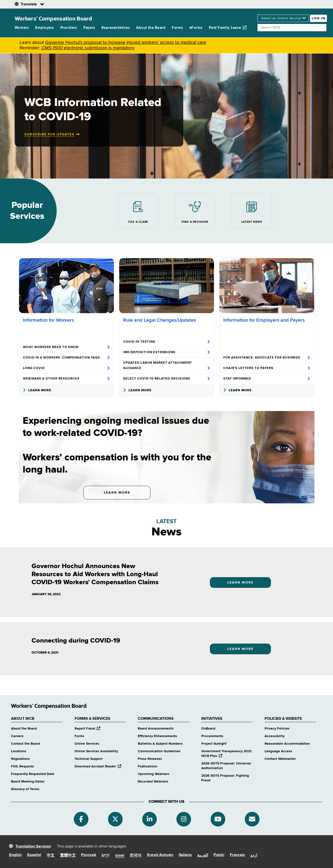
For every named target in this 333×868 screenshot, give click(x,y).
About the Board (151, 28)
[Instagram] (184, 819)
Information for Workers (48, 320)
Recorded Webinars (153, 782)
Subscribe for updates (49, 134)
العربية (203, 856)
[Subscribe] (252, 819)
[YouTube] (218, 819)
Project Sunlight (214, 744)
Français (237, 855)
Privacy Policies (277, 729)
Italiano (185, 855)
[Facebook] (81, 819)
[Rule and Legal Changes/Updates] (167, 286)
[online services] (283, 18)
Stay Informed (267, 379)
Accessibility (275, 736)
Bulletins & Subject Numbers (160, 744)
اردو (254, 856)
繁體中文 (68, 856)
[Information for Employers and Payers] (267, 286)
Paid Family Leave (228, 28)
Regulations (20, 759)
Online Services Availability (96, 751)
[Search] (292, 28)
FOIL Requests (22, 766)
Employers (44, 28)
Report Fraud (87, 729)
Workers (22, 28)
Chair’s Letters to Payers (267, 368)
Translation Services (33, 847)
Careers (17, 736)
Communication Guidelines (159, 751)
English (15, 855)
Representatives (116, 28)
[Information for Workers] (66, 286)
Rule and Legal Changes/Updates (160, 320)
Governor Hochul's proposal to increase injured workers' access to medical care (126, 43)
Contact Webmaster (280, 759)
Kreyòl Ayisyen (160, 855)
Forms (177, 28)
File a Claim (138, 211)
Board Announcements (156, 729)
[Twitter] (115, 819)
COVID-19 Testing (167, 342)
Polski (219, 855)
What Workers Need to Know (66, 347)
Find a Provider (195, 211)
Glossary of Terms (25, 789)
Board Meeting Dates (28, 782)
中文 (51, 856)
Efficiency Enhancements (157, 736)
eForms (196, 28)
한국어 (136, 856)
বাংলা (120, 856)
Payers (89, 28)
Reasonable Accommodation (287, 744)
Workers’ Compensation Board (53, 18)
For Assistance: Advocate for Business (267, 358)
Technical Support (89, 759)
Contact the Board (25, 744)
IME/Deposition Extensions (167, 352)
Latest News (252, 211)
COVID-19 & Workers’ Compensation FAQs (66, 358)
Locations (19, 751)
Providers (69, 28)
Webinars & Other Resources (66, 379)
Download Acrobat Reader (98, 766)
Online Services (87, 744)
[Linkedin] (150, 819)
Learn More (37, 390)
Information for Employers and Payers (264, 320)
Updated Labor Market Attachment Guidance (167, 366)
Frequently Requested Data (33, 774)
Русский (89, 855)
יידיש (106, 856)
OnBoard (208, 729)
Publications (148, 766)
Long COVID (66, 368)
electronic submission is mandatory (88, 48)
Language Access (278, 751)
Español (34, 855)
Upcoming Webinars (154, 774)
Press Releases (150, 759)
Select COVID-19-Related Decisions (167, 379)
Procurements (212, 736)
